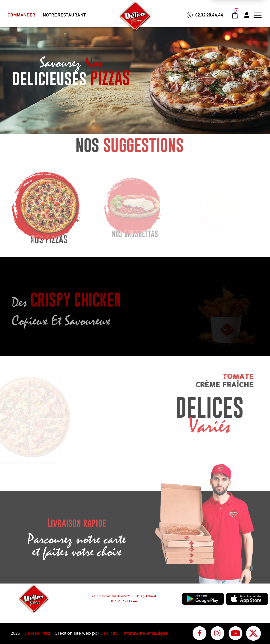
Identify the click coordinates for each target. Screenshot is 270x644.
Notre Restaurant (64, 15)
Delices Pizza (38, 633)
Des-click (110, 633)
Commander (21, 15)
